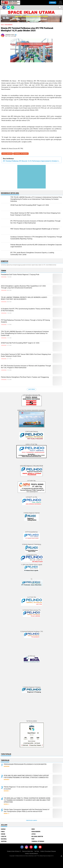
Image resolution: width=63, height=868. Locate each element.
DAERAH (3, 829)
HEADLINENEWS (7, 154)
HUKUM (3, 834)
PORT (33, 839)
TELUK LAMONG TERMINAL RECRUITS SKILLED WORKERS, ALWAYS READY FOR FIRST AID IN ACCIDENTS (24, 298)
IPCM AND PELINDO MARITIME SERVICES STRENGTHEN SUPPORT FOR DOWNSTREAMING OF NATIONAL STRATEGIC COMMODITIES (26, 777)
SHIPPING (4, 841)
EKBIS (33, 829)
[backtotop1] (61, 856)
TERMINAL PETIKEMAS (21, 154)
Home (2, 25)
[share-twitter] (8, 7)
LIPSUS (34, 834)
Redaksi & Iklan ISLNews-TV (14, 851)
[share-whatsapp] (13, 7)
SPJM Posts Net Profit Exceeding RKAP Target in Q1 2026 (20, 343)
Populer (53, 3)
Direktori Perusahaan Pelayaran (48, 851)
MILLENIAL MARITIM (37, 836)
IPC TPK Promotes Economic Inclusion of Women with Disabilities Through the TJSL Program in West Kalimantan (26, 367)
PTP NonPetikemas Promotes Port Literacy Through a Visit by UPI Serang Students (25, 321)
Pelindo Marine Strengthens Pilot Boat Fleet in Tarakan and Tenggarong (25, 377)
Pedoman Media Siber (28, 851)
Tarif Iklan (37, 851)
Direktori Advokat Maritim (31, 854)
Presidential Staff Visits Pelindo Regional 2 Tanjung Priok (20, 275)
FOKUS (3, 832)
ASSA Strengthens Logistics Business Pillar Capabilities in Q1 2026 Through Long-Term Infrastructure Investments (23, 287)
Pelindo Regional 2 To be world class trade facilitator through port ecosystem (26, 788)
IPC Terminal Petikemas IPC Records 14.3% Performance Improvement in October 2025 (31, 161)
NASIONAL (4, 839)
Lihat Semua (31, 389)
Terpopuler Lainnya (31, 820)
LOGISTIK (4, 836)
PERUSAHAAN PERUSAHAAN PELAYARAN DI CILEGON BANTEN (25, 764)
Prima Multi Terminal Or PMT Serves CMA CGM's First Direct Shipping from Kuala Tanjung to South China (26, 355)
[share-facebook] (4, 7)
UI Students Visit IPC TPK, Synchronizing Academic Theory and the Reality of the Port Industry (26, 310)
